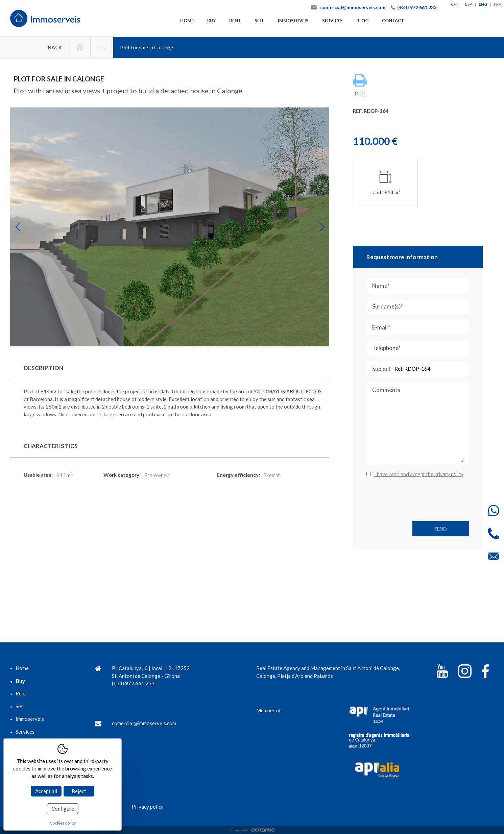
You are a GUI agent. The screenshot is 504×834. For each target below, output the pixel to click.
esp (469, 4)
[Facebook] (485, 672)
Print (360, 85)
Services (332, 21)
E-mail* (419, 327)
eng (483, 4)
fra (498, 4)
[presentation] (418, 499)
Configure (63, 809)
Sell (259, 21)
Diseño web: (252, 830)
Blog (362, 21)
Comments (418, 425)
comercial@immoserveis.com (353, 7)
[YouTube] (442, 672)
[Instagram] (465, 672)
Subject (420, 369)
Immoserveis (293, 21)
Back (55, 47)
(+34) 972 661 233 (417, 7)
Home (187, 21)
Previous (18, 227)
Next (322, 227)
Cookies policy (63, 823)
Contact (393, 21)
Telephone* (421, 348)
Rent (235, 21)
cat (455, 4)
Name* (419, 286)
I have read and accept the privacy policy (419, 474)
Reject (79, 791)
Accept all (46, 791)
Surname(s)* (421, 307)
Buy (211, 21)
